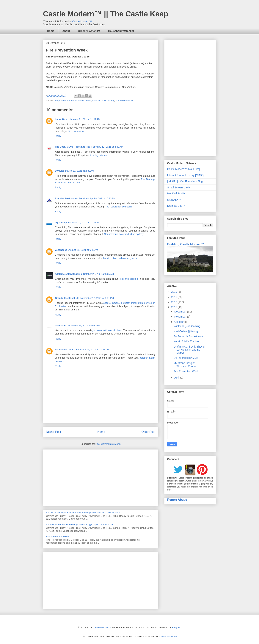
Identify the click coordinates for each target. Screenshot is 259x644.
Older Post (148, 432)
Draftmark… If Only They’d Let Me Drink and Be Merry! (189, 350)
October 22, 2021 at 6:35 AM (98, 274)
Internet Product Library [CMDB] (186, 175)
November (181, 317)
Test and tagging (129, 279)
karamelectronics (65, 350)
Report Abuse (177, 500)
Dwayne (60, 171)
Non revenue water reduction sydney (124, 234)
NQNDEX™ (174, 200)
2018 (174, 297)
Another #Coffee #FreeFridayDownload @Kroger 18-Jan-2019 (79, 525)
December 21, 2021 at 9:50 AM (83, 325)
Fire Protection (76, 131)
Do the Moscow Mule (186, 358)
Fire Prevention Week (58, 536)
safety (111, 100)
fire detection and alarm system (120, 258)
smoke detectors (124, 100)
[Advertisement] (101, 477)
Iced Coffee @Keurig (186, 331)
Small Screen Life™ (179, 187)
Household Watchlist (121, 31)
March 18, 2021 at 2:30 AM (80, 171)
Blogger (176, 627)
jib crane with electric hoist (107, 330)
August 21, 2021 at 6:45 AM (83, 250)
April (177, 378)
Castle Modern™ (82, 21)
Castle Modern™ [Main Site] (184, 169)
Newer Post (54, 432)
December (181, 312)
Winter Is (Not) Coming (187, 326)
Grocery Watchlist (89, 31)
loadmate (60, 325)
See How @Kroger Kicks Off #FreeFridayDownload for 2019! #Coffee (83, 513)
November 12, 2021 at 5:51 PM (97, 298)
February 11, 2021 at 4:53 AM (107, 147)
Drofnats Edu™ (176, 206)
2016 (174, 307)
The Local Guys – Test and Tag (73, 147)
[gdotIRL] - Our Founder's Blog (185, 181)
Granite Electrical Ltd (67, 298)
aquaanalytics (63, 222)
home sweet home (81, 100)
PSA (104, 100)
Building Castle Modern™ (186, 244)
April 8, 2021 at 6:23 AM (103, 198)
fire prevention (62, 100)
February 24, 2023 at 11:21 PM (92, 350)
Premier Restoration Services (72, 198)
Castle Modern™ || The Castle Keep (106, 14)
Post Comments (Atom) (108, 444)
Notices (96, 100)
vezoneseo (61, 250)
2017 (174, 302)
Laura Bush (62, 119)
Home (51, 31)
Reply (58, 136)
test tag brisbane (99, 155)
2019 (174, 292)
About (66, 31)
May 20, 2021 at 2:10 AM (85, 222)
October (179, 322)
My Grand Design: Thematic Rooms (185, 365)
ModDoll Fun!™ (176, 193)
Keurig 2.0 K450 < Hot (186, 341)
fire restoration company (119, 207)
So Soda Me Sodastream (188, 336)
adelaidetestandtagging (69, 274)
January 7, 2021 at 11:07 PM (85, 119)
